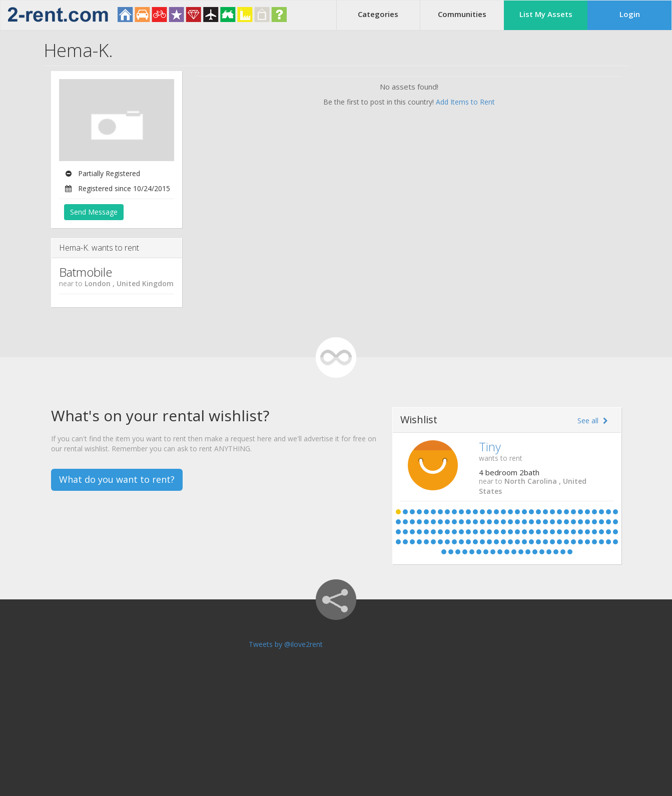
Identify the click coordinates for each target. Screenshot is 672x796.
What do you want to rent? (117, 479)
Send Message (94, 212)
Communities (462, 14)
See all (592, 421)
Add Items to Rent (465, 102)
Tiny (490, 447)
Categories (378, 14)
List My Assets (546, 14)
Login (630, 14)
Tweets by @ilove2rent (286, 644)
